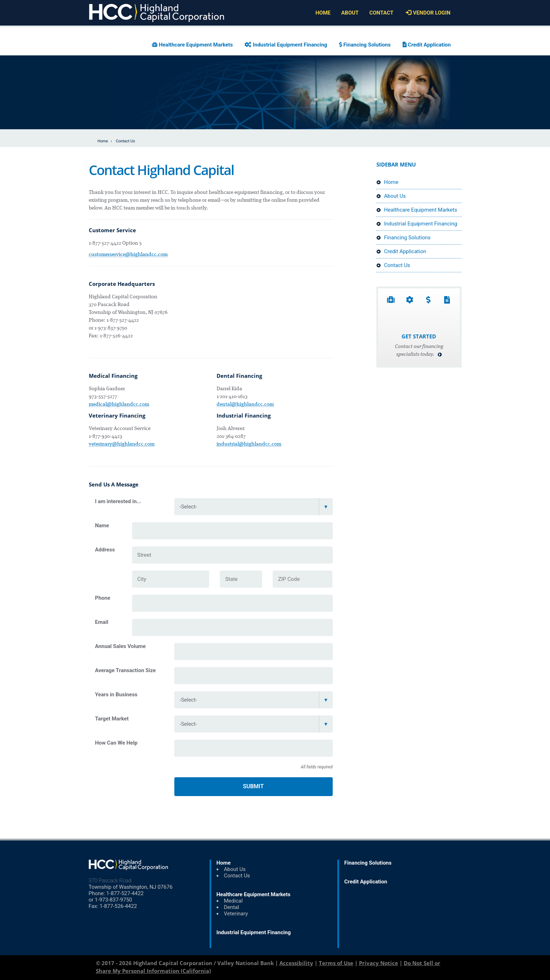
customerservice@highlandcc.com (128, 255)
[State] (241, 579)
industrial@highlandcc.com (249, 444)
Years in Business (116, 695)
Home (103, 141)
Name (102, 526)
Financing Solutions (365, 45)
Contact (381, 13)
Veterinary (236, 914)
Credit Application (427, 45)
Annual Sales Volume (121, 646)
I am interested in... (118, 501)
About (350, 13)
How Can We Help (116, 743)
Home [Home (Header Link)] (323, 13)
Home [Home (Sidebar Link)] (387, 182)
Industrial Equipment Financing (286, 45)
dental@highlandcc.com (245, 404)
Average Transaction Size (126, 670)
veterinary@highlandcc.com (122, 444)
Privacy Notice (379, 963)
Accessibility (296, 963)
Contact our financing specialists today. (419, 351)
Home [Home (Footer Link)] (224, 863)
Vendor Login (427, 13)
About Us (391, 196)
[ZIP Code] (303, 579)
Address (105, 550)
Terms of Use (336, 963)
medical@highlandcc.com (119, 404)
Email (102, 622)
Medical (233, 901)
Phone (103, 598)
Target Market (112, 719)
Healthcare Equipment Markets (192, 45)
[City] (171, 579)
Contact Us (393, 265)
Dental (232, 907)
